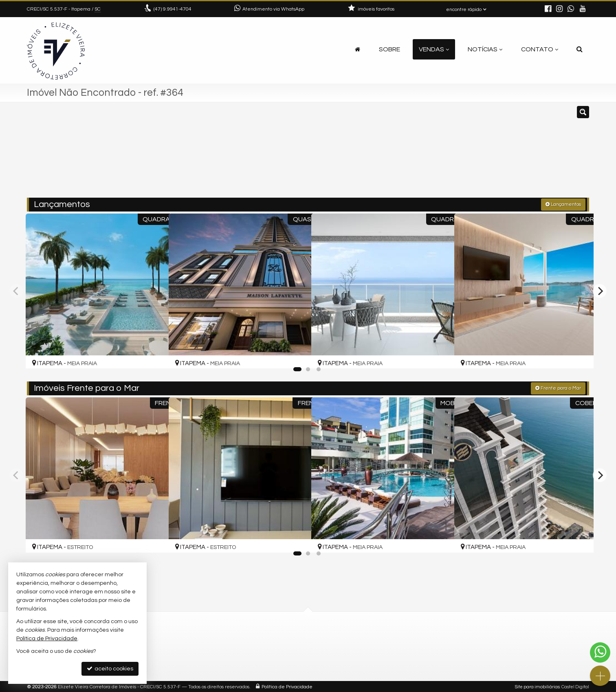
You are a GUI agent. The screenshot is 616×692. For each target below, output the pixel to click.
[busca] (580, 49)
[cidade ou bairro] (399, 154)
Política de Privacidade (287, 686)
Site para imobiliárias (537, 686)
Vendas (434, 49)
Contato (540, 49)
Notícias (485, 49)
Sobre (389, 49)
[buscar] (474, 154)
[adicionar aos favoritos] (153, 354)
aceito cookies (110, 669)
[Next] (600, 290)
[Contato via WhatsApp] (600, 652)
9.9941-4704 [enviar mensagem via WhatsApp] (173, 9)
